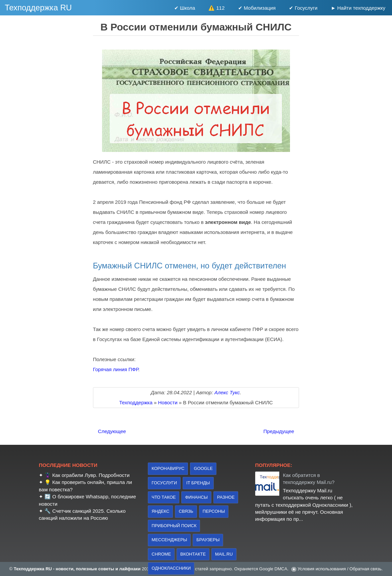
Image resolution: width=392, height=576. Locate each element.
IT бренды (198, 483)
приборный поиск (174, 526)
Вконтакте (193, 554)
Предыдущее (279, 431)
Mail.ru (224, 554)
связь (186, 511)
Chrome (161, 554)
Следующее (112, 431)
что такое (164, 497)
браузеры (208, 540)
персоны (214, 511)
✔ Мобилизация (257, 8)
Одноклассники (171, 568)
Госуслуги (164, 483)
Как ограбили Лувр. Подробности (91, 475)
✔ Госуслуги (303, 8)
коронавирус (168, 468)
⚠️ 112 (216, 8)
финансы (196, 497)
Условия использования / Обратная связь (340, 569)
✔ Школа (185, 8)
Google (203, 468)
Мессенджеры (169, 540)
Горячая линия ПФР (116, 369)
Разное (226, 497)
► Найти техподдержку (358, 8)
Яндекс (160, 511)
